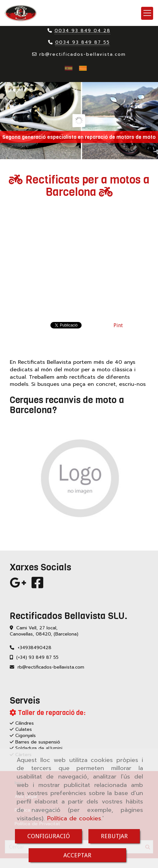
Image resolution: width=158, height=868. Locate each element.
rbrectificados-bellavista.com (83, 54)
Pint (118, 325)
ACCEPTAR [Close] (77, 855)
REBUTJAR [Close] (114, 836)
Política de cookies (74, 818)
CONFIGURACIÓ (49, 836)
